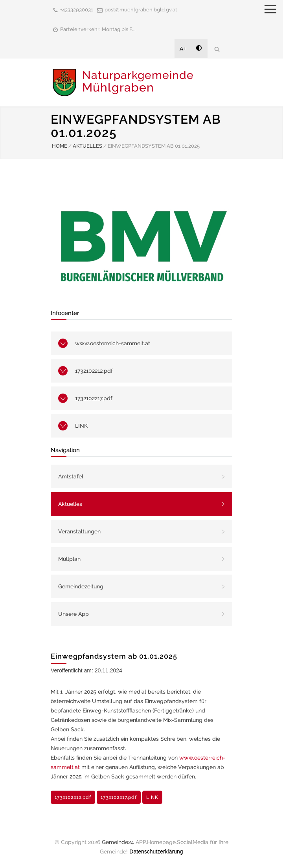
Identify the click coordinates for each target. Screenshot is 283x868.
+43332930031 (77, 10)
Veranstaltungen (79, 531)
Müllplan (69, 559)
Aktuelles (70, 504)
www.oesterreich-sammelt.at (113, 343)
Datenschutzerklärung (156, 852)
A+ (183, 49)
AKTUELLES (87, 146)
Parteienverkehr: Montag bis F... (98, 29)
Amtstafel (71, 476)
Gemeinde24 (118, 842)
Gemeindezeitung (81, 586)
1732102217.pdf (94, 398)
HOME (60, 146)
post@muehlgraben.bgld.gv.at (141, 10)
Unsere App (74, 614)
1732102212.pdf (94, 371)
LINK (81, 426)
